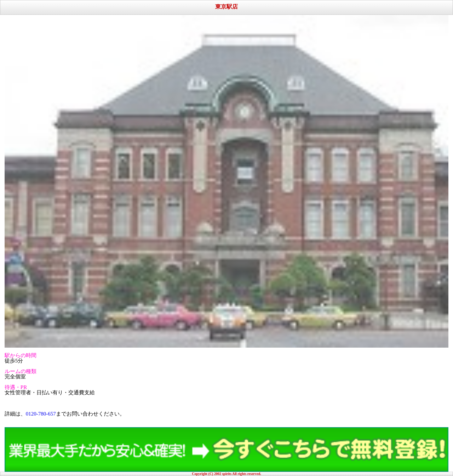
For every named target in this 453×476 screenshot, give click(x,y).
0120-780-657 (41, 414)
